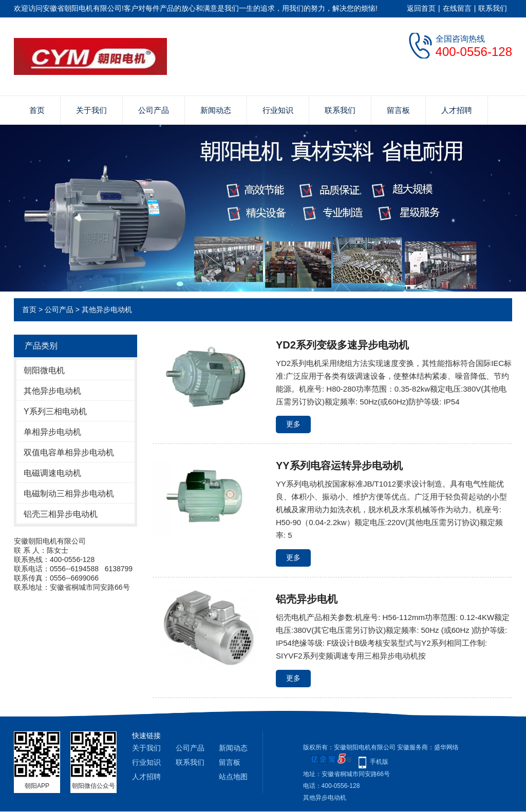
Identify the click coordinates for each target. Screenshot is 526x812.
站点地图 (233, 777)
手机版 (379, 762)
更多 (293, 424)
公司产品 (154, 110)
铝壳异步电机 (307, 599)
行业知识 (278, 110)
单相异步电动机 (52, 432)
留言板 (398, 110)
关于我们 (91, 110)
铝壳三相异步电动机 (61, 514)
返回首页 (421, 8)
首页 (37, 110)
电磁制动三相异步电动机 (69, 494)
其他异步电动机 (107, 310)
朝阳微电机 (44, 370)
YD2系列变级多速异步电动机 (342, 345)
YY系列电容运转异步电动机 (339, 466)
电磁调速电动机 (52, 473)
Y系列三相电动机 (55, 411)
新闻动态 (216, 110)
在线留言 (457, 8)
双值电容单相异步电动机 (69, 452)
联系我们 (493, 8)
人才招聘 (457, 110)
